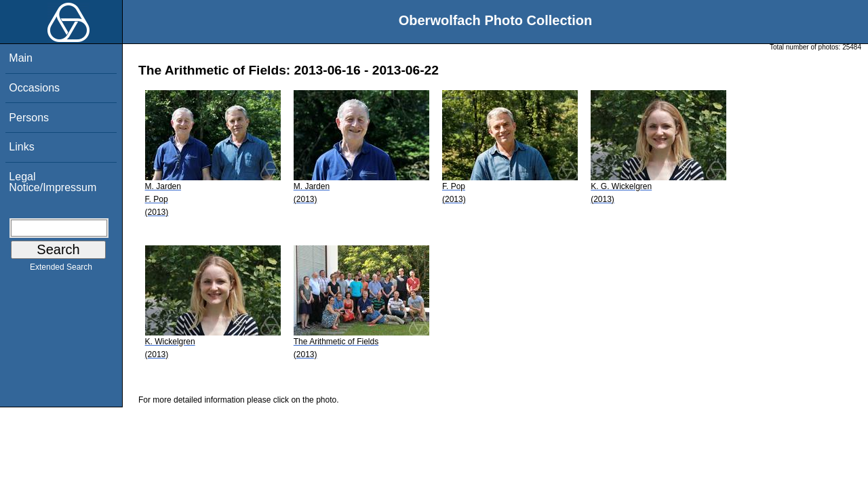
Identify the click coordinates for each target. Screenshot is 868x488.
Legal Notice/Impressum (53, 182)
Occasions (34, 88)
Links (21, 147)
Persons (29, 118)
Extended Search (61, 270)
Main (21, 58)
